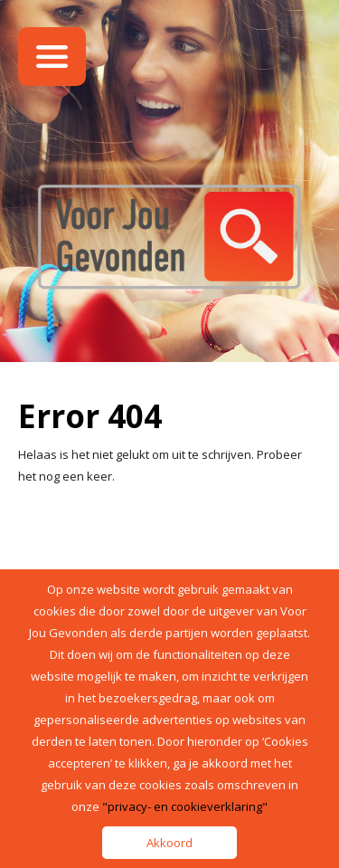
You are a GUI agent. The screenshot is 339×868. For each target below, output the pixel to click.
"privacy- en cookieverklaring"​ (185, 806)
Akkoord (169, 843)
